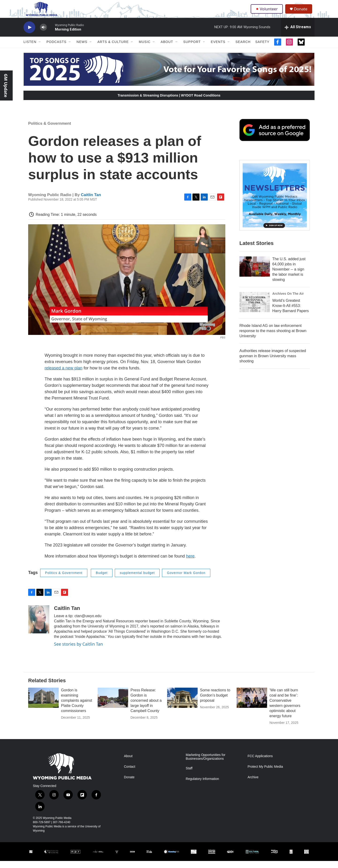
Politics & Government (50, 130)
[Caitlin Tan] (39, 626)
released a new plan (63, 375)
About (167, 49)
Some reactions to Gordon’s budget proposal (215, 702)
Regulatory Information (202, 786)
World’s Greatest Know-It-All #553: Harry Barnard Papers (291, 313)
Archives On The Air (288, 301)
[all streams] (298, 34)
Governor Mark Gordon (186, 580)
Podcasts (56, 49)
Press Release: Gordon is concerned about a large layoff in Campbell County (146, 707)
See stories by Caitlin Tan (78, 651)
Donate (303, 12)
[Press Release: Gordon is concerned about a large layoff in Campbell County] (113, 705)
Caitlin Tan (91, 202)
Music (145, 49)
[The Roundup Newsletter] (275, 202)
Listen (30, 49)
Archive (253, 784)
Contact (130, 774)
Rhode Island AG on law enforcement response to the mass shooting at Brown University (273, 338)
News (82, 49)
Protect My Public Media (265, 774)
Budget (102, 580)
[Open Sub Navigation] (40, 49)
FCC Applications (260, 763)
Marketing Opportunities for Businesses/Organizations (205, 764)
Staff (189, 775)
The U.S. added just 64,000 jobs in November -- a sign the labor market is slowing (289, 276)
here (190, 563)
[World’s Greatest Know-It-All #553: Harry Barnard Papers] (255, 309)
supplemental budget (137, 580)
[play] (29, 34)
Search (243, 49)
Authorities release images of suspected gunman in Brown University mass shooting (273, 363)
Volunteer (267, 12)
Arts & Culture (113, 49)
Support (192, 49)
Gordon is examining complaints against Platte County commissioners (77, 707)
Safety (262, 49)
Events (218, 49)
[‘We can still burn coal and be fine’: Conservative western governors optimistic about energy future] (252, 705)
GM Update (6, 85)
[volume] (43, 34)
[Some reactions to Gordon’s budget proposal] (182, 705)
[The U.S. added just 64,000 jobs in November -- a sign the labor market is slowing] (255, 274)
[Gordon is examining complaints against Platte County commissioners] (43, 705)
